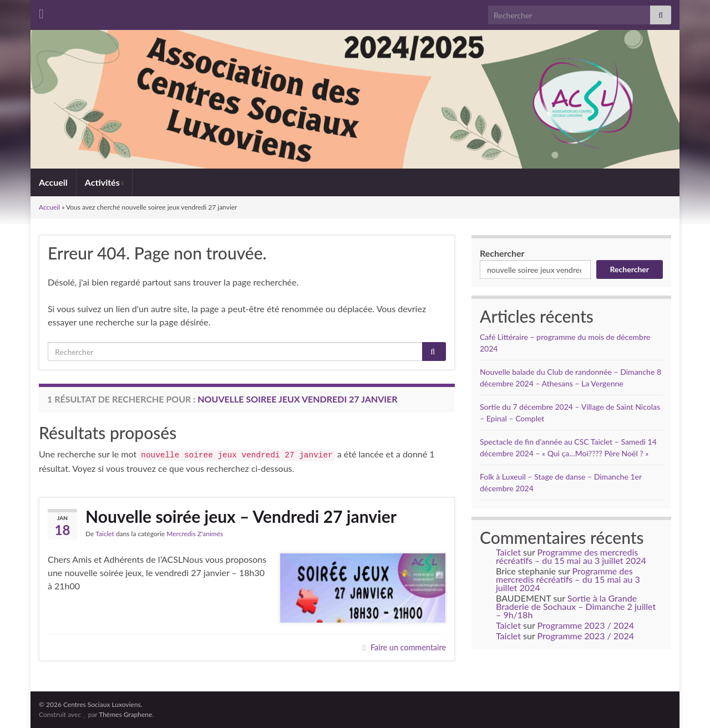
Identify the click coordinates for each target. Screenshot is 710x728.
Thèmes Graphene (125, 714)
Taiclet (105, 534)
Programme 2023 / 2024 (586, 625)
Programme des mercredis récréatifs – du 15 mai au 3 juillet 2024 (571, 556)
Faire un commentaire (408, 647)
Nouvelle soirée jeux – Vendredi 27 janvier (241, 516)
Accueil (53, 182)
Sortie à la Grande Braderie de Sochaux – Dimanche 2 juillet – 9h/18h (576, 606)
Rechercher (502, 253)
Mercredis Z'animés (195, 534)
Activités (104, 182)
